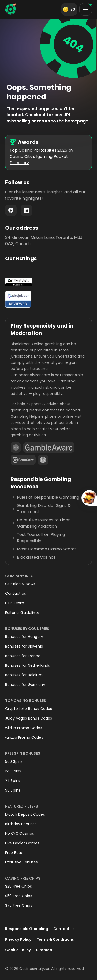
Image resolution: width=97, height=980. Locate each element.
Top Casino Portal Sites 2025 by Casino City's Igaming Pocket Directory (42, 157)
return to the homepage (63, 121)
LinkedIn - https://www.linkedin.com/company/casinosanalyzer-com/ (26, 210)
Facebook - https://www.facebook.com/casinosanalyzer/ (11, 210)
